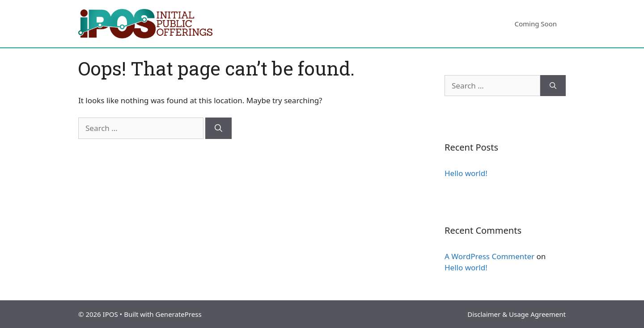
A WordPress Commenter (489, 256)
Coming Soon (536, 24)
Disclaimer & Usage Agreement (517, 314)
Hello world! (466, 173)
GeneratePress (178, 314)
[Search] (218, 128)
